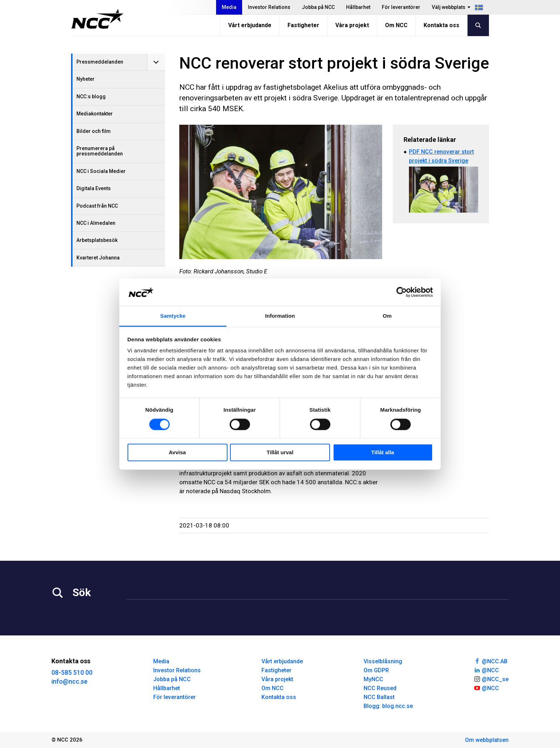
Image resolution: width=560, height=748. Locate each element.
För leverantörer (401, 7)
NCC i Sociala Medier (101, 171)
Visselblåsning (383, 661)
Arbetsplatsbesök (97, 240)
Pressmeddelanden (100, 62)
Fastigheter (303, 25)
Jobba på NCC (318, 7)
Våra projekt (352, 25)
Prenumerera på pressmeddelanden (100, 151)
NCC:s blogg (91, 96)
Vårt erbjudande (250, 25)
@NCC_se (491, 679)
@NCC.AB (491, 661)
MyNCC (373, 679)
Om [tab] (387, 316)
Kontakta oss (441, 25)
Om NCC (396, 25)
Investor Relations (269, 7)
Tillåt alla (383, 453)
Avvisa (177, 453)
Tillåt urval (280, 453)
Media (229, 7)
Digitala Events (94, 188)
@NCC (486, 670)
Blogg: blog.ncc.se (388, 706)
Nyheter (86, 79)
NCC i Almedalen (96, 223)
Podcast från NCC (97, 206)
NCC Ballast (379, 697)
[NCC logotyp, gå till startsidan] (97, 19)
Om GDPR (376, 670)
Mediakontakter (95, 114)
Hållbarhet (358, 7)
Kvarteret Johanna (98, 258)
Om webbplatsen (487, 740)
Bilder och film (94, 131)
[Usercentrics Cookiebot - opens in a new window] (402, 292)
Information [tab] (280, 316)
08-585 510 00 (72, 672)
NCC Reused (380, 688)
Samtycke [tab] (173, 316)
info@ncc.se (69, 681)
